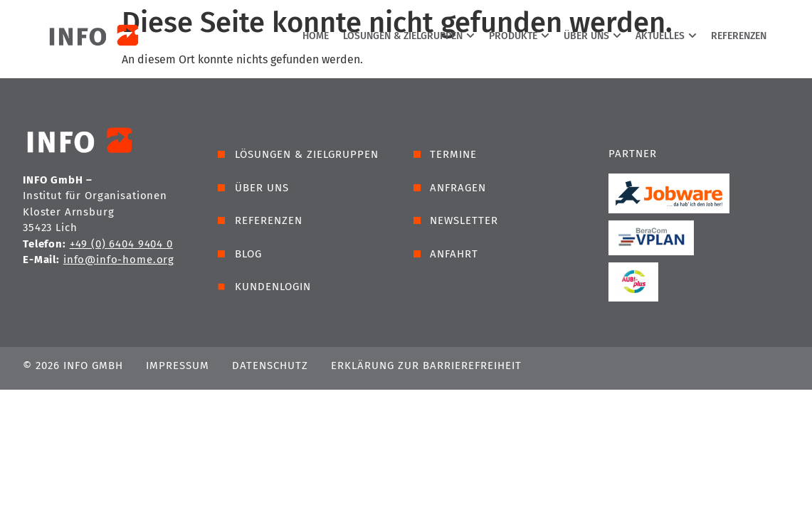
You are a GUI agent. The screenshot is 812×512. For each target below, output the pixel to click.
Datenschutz (270, 366)
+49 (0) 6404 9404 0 (121, 244)
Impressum (178, 366)
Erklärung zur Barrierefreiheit (426, 366)
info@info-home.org (119, 260)
